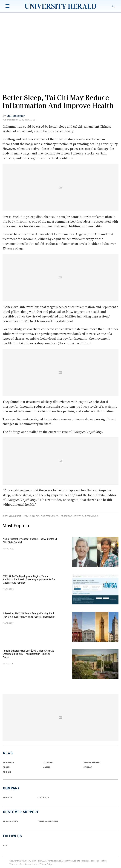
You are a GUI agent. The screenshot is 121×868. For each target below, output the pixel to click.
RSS (5, 845)
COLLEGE (88, 767)
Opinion (7, 772)
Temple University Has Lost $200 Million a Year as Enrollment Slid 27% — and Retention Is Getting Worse (28, 654)
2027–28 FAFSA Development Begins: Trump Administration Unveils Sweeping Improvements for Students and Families (29, 579)
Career (47, 767)
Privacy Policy (46, 864)
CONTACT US (43, 797)
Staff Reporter (16, 116)
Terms (12, 864)
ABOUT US (8, 797)
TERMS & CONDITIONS (48, 821)
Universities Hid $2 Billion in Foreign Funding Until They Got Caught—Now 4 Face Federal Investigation (29, 615)
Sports (7, 767)
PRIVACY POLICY (11, 821)
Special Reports (92, 762)
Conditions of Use (27, 864)
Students (48, 762)
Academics (9, 762)
